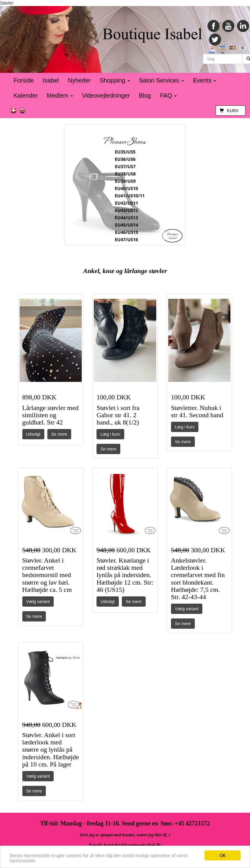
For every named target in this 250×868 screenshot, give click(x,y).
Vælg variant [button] (38, 602)
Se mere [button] (59, 434)
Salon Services (161, 80)
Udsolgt (33, 434)
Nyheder (79, 80)
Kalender (26, 95)
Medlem (60, 95)
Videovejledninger (106, 95)
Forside (24, 80)
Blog (145, 95)
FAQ (168, 95)
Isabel (51, 80)
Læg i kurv (110, 434)
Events (205, 80)
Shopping (115, 80)
